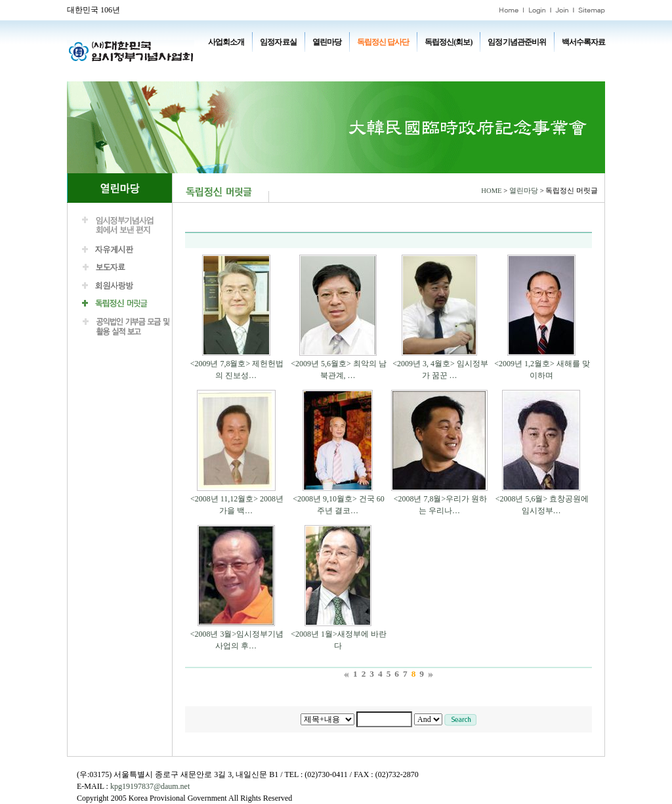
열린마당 (327, 42)
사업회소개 (226, 42)
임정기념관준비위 (516, 42)
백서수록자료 (583, 42)
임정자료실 (278, 42)
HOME (491, 191)
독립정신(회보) (448, 42)
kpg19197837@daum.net (150, 786)
